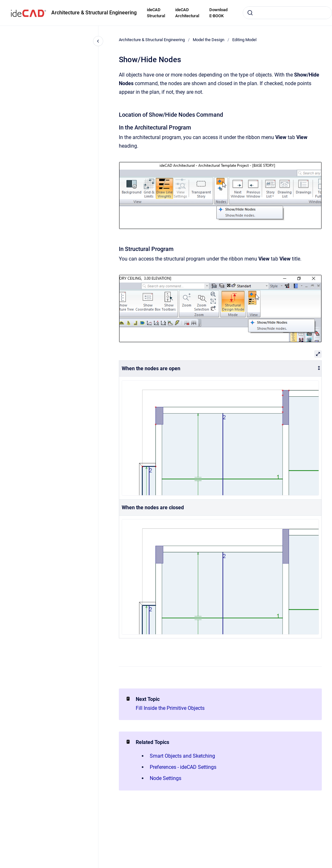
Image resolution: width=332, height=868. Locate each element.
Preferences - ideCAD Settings (183, 767)
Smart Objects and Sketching (182, 756)
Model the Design (209, 40)
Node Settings (166, 778)
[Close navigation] (98, 41)
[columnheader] (220, 368)
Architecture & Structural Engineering (94, 13)
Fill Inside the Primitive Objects (170, 708)
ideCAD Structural (156, 13)
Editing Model (244, 40)
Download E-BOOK (218, 13)
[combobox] (287, 13)
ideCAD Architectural (187, 13)
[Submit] (250, 13)
